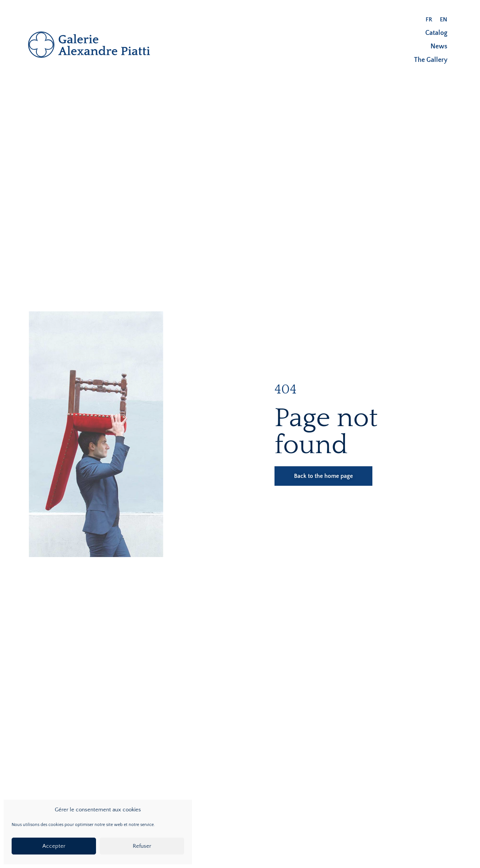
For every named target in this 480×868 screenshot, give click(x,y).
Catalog (436, 33)
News (439, 47)
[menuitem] (429, 20)
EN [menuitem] (444, 20)
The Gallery (431, 60)
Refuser (142, 846)
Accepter (54, 846)
